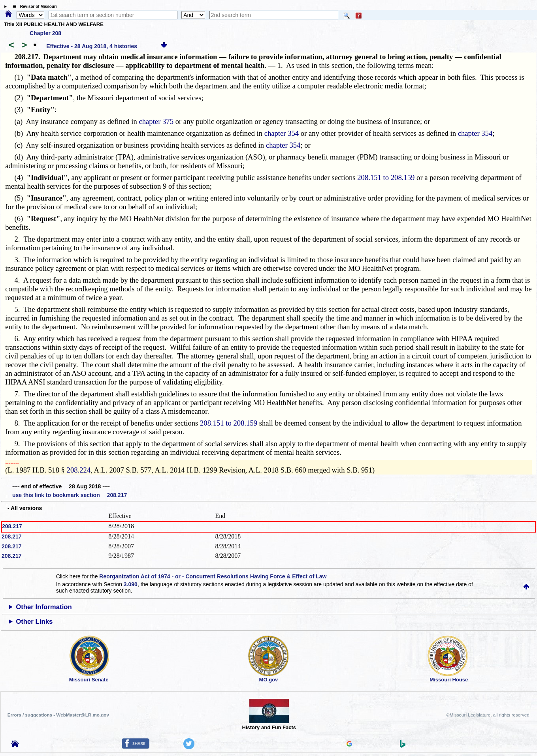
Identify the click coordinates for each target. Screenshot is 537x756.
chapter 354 (282, 133)
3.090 (131, 584)
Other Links (34, 622)
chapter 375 (156, 121)
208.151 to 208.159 (386, 177)
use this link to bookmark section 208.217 (70, 495)
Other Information (44, 607)
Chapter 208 (45, 33)
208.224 (79, 470)
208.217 (12, 526)
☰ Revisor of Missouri (33, 7)
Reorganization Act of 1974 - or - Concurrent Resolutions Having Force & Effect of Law (213, 576)
